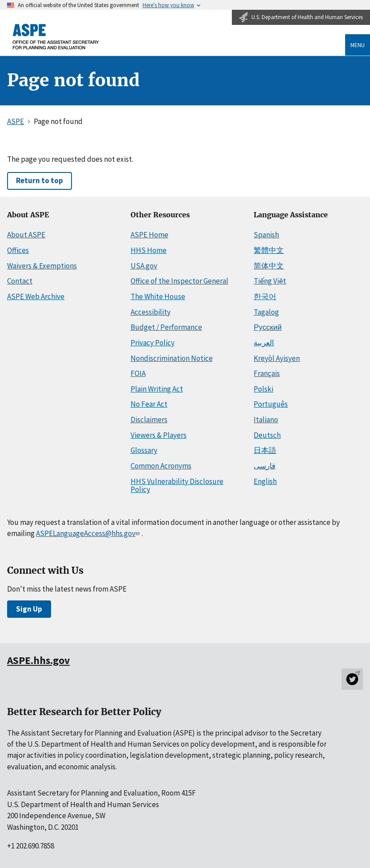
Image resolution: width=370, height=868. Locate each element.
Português (271, 404)
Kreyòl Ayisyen (277, 358)
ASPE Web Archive (36, 296)
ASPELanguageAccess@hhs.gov (89, 533)
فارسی (265, 466)
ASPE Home (149, 235)
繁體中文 (269, 250)
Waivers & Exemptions (42, 266)
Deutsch (267, 435)
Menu (358, 45)
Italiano (266, 420)
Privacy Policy (153, 343)
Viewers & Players (159, 435)
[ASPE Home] (56, 37)
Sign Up (29, 609)
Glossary (144, 450)
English (265, 481)
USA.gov (144, 266)
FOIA (138, 373)
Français (267, 373)
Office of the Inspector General (179, 281)
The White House (158, 296)
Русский (268, 327)
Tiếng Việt (270, 281)
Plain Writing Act (157, 389)
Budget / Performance (166, 327)
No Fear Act (149, 404)
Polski (263, 389)
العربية (264, 343)
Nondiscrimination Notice (172, 358)
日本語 (265, 450)
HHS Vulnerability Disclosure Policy (177, 486)
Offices (18, 250)
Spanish (266, 235)
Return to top (40, 180)
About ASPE (26, 235)
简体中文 (269, 266)
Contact (20, 281)
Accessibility (151, 312)
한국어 (265, 296)
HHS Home (149, 250)
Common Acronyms (161, 466)
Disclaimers (149, 420)
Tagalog (266, 312)
